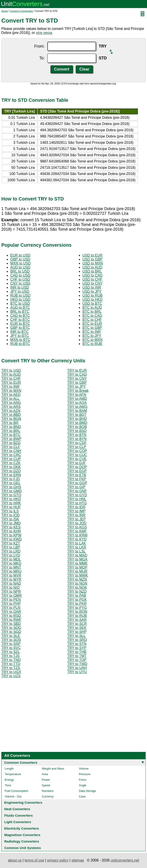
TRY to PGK (77, 600)
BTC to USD (20, 304)
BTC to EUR (92, 324)
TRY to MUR (77, 571)
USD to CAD (92, 275)
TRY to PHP (11, 604)
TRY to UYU (77, 672)
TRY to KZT (11, 543)
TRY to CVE (77, 459)
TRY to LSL (76, 551)
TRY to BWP (11, 439)
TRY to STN (77, 644)
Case (82, 796)
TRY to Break (78, 391)
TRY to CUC (77, 455)
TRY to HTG (77, 503)
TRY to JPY (77, 387)
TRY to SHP (77, 632)
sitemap (78, 860)
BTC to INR (92, 332)
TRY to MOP (77, 567)
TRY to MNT (11, 567)
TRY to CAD (77, 375)
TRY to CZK (11, 463)
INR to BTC (19, 332)
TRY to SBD (11, 624)
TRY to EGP (77, 471)
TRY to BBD (11, 415)
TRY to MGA (77, 559)
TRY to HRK (11, 503)
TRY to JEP (77, 519)
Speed (46, 785)
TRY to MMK (77, 563)
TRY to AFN (77, 395)
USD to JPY (92, 291)
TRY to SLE (11, 636)
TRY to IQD (10, 515)
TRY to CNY (77, 379)
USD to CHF (92, 279)
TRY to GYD (77, 495)
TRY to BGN (11, 419)
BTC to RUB (92, 344)
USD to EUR (92, 255)
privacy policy (58, 860)
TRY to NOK (77, 587)
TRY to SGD (11, 632)
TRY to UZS (11, 676)
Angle (83, 785)
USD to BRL (92, 271)
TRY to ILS (10, 511)
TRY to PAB (77, 596)
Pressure (85, 774)
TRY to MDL (11, 559)
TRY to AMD (77, 399)
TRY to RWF (11, 620)
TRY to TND (11, 660)
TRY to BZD (11, 443)
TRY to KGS (77, 527)
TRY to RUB (77, 616)
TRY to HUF (11, 507)
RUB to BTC (20, 344)
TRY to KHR (11, 531)
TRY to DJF (77, 463)
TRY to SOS (11, 640)
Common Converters (21, 763)
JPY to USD (20, 291)
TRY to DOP (77, 467)
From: (39, 46)
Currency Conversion (22, 11)
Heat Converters (17, 809)
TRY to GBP (77, 383)
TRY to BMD (77, 423)
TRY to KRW (77, 535)
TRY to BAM (77, 411)
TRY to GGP (77, 483)
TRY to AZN (11, 411)
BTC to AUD (92, 308)
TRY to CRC (11, 455)
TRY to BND (11, 427)
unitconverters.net (125, 860)
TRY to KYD (77, 539)
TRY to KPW (11, 535)
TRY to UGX (11, 672)
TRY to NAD (11, 583)
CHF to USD (20, 279)
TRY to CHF (11, 379)
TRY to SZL (11, 652)
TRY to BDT (77, 415)
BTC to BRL (92, 312)
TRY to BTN (77, 435)
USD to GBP (92, 259)
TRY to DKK (11, 467)
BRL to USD (20, 271)
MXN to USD (21, 263)
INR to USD (20, 287)
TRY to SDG (11, 628)
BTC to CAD (92, 316)
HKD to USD (20, 299)
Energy (9, 780)
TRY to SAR (77, 620)
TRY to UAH (77, 668)
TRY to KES (11, 527)
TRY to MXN (11, 391)
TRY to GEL (11, 483)
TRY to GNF (77, 491)
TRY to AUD (11, 375)
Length (9, 769)
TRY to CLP (77, 447)
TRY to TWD (77, 664)
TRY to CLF (11, 447)
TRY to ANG (11, 403)
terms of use (34, 860)
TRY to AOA (77, 403)
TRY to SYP (77, 648)
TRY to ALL (10, 399)
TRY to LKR (77, 547)
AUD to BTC (20, 308)
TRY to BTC (11, 435)
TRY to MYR (11, 579)
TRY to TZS (11, 668)
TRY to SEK (77, 628)
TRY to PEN (11, 600)
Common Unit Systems (23, 848)
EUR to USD (20, 255)
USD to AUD (92, 267)
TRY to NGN (77, 583)
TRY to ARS (11, 407)
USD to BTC (92, 304)
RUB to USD (20, 295)
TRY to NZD (77, 592)
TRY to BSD (77, 431)
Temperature (13, 774)
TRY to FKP (77, 479)
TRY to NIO (10, 587)
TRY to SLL (76, 636)
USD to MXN (93, 263)
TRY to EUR (77, 370)
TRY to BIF (10, 423)
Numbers (48, 791)
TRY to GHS (11, 487)
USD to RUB (92, 295)
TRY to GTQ (11, 495)
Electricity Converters (22, 828)
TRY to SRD (77, 640)
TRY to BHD (77, 419)
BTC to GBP (92, 328)
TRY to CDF (77, 443)
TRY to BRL (11, 431)
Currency (48, 796)
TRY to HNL (77, 499)
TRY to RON (77, 612)
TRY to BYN (77, 439)
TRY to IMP (76, 511)
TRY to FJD (11, 479)
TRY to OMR (12, 596)
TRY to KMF (77, 531)
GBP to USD (20, 259)
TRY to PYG (77, 608)
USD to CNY (92, 283)
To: (42, 58)
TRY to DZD (11, 471)
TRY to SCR (77, 624)
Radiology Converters (22, 841)
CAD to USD (20, 275)
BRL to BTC (20, 312)
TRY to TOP (77, 660)
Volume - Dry (13, 796)
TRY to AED (11, 395)
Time (8, 785)
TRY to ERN (11, 475)
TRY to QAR (11, 612)
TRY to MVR (11, 575)
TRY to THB (77, 652)
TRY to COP (77, 451)
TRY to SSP (11, 644)
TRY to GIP (76, 487)
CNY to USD (20, 283)
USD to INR (92, 287)
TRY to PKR (77, 604)
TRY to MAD (77, 555)
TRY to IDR (76, 507)
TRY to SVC (11, 648)
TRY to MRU (11, 571)
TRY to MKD (11, 563)
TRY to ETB (77, 475)
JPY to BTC (20, 336)
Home (5, 11)
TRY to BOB (77, 427)
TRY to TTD (11, 664)
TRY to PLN (11, 608)
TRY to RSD (11, 616)
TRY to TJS (10, 656)
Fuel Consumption (17, 791)
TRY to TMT (77, 656)
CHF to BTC (20, 320)
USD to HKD (92, 299)
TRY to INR (10, 387)
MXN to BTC (20, 340)
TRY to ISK (10, 519)
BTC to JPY (92, 336)
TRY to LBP (11, 547)
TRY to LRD (11, 551)
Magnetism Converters (22, 835)
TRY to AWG (77, 407)
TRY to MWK (78, 575)
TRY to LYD (11, 555)
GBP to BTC (20, 328)
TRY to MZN (77, 579)
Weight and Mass (53, 769)
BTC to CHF (92, 320)
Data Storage (87, 791)
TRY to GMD (12, 491)
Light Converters (18, 822)
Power (46, 780)
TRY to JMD (11, 523)
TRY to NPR (11, 592)
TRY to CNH (11, 451)
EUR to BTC (20, 324)
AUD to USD (20, 267)
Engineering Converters (23, 802)
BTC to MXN (92, 340)
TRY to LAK (77, 543)
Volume (84, 769)
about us (15, 860)
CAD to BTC (20, 316)
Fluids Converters (19, 815)
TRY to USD (11, 370)
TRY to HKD (11, 499)
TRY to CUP (11, 459)
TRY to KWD (12, 539)
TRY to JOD (77, 523)
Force (83, 780)
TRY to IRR (76, 515)
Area (45, 774)
